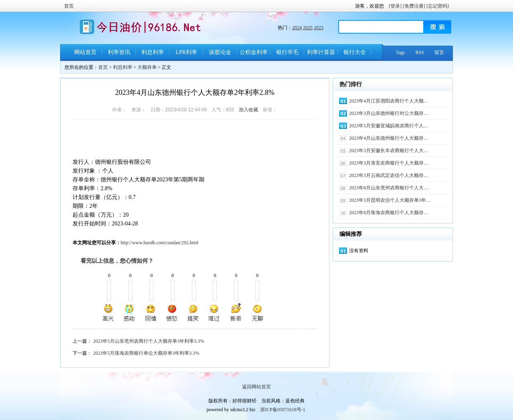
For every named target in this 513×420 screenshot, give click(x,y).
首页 (69, 6)
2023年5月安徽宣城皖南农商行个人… (389, 126)
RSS (420, 52)
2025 (308, 28)
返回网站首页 (256, 387)
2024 (297, 28)
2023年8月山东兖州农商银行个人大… (389, 188)
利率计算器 (321, 52)
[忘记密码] (438, 6)
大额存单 (147, 67)
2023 (319, 28)
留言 (439, 52)
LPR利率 (186, 52)
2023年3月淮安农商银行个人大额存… (389, 163)
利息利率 (153, 52)
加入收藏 (248, 110)
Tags (401, 52)
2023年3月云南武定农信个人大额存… (389, 175)
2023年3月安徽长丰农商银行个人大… (389, 151)
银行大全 (355, 52)
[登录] (395, 6)
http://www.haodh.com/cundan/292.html (160, 243)
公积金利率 (254, 52)
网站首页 (85, 52)
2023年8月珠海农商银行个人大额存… (389, 213)
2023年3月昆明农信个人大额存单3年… (390, 200)
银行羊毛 (287, 52)
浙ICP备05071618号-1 (283, 410)
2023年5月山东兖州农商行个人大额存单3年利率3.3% (148, 341)
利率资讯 (119, 52)
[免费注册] (414, 6)
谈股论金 (220, 52)
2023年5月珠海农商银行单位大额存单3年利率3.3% (146, 353)
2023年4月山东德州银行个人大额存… (389, 138)
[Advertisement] (166, 140)
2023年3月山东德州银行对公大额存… (389, 113)
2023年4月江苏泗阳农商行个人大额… (389, 101)
